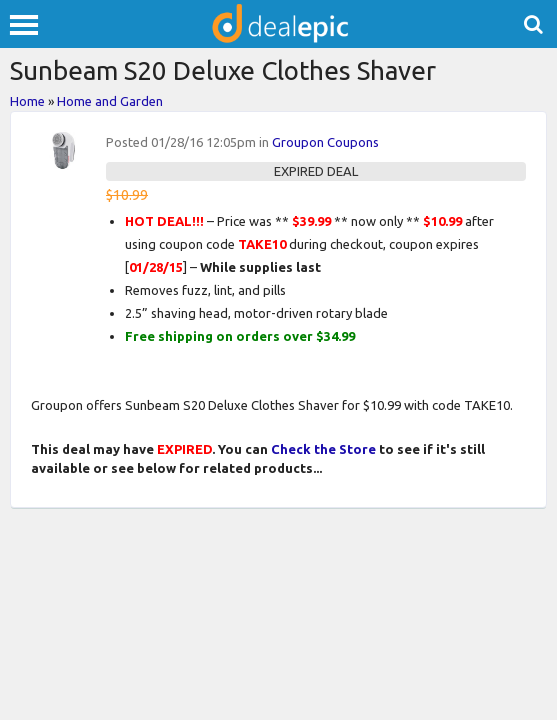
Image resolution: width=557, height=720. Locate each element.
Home (27, 101)
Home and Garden (110, 101)
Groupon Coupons (325, 142)
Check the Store (323, 449)
